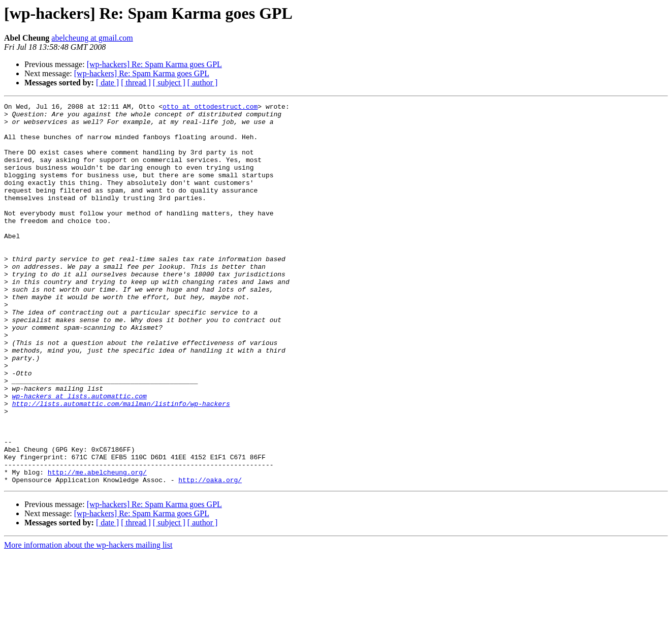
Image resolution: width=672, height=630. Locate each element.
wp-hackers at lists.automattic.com (79, 455)
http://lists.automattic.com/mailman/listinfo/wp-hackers (121, 464)
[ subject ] (169, 83)
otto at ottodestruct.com (210, 108)
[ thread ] (136, 83)
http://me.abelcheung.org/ (97, 547)
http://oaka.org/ (210, 556)
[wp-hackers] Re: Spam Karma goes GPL (154, 64)
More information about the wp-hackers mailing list (88, 621)
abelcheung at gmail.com (92, 38)
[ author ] (203, 83)
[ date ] (107, 83)
